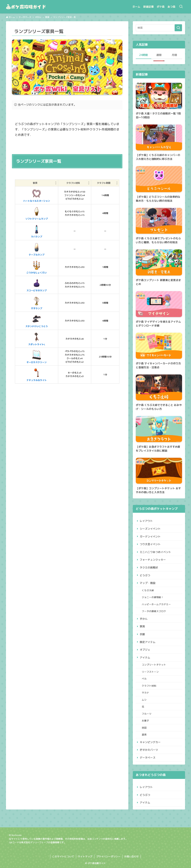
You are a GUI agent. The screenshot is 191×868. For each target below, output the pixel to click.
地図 (144, 728)
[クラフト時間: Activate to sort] (105, 183)
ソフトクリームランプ (37, 213)
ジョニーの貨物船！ (153, 597)
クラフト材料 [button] (73, 183)
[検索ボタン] (181, 7)
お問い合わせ (131, 856)
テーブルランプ (37, 249)
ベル (144, 679)
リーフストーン (150, 672)
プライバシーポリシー (108, 856)
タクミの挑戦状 (149, 567)
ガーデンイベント (150, 537)
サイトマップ (85, 856)
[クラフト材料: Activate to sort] (75, 183)
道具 (144, 735)
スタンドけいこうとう (37, 321)
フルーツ (147, 714)
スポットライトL (37, 339)
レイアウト (146, 521)
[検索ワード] (159, 28)
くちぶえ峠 (148, 590)
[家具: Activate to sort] (37, 183)
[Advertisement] (67, 424)
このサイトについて (63, 856)
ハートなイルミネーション (37, 195)
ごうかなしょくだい (37, 267)
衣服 (142, 634)
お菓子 (145, 721)
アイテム (145, 657)
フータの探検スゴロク (154, 611)
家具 (142, 626)
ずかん (144, 619)
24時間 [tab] (143, 55)
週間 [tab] (159, 55)
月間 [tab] (174, 55)
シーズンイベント (150, 529)
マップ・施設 (148, 583)
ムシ (144, 700)
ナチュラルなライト (37, 374)
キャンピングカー (150, 742)
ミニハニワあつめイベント (155, 552)
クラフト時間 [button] (104, 183)
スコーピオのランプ (37, 285)
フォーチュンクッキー (153, 560)
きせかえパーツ (149, 750)
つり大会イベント (150, 544)
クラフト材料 (149, 686)
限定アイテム (148, 642)
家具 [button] (35, 183)
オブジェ (145, 650)
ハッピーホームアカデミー (156, 604)
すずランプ (37, 303)
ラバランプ (37, 231)
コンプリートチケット (154, 665)
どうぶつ (145, 575)
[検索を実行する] (178, 28)
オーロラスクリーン (37, 357)
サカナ (145, 693)
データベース (148, 758)
